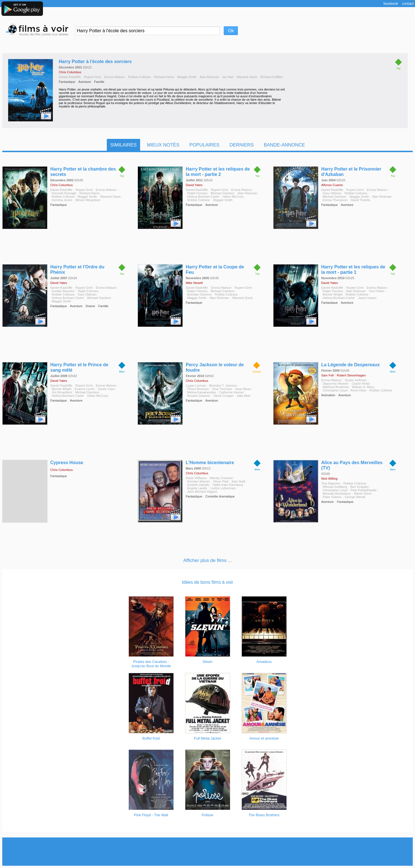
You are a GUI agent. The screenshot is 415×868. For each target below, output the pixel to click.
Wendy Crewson (221, 478)
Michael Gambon (223, 193)
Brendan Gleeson (199, 294)
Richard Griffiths (272, 77)
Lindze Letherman (223, 488)
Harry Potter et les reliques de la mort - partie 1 (353, 270)
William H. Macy (363, 387)
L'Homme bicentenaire (210, 463)
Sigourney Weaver (336, 384)
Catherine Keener (231, 392)
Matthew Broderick (336, 387)
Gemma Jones (62, 200)
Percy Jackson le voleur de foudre (215, 367)
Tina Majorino (331, 483)
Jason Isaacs (367, 298)
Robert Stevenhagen (351, 375)
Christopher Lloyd (335, 390)
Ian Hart (228, 77)
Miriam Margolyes (88, 200)
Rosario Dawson (199, 396)
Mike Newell (194, 283)
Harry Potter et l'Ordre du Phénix (77, 270)
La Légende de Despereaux (350, 365)
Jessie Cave (106, 389)
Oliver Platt (221, 481)
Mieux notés (163, 145)
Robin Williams (196, 478)
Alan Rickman (209, 77)
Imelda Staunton (63, 291)
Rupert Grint (93, 77)
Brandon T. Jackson (223, 385)
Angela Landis (197, 488)
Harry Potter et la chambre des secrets (83, 172)
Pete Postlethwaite (364, 490)
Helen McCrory (233, 197)
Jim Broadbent (62, 392)
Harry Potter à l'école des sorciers (95, 62)
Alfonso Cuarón (332, 185)
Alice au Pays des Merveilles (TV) (352, 465)
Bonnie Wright (333, 294)
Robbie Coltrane (139, 77)
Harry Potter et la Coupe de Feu (215, 270)
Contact (408, 4)
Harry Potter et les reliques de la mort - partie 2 (218, 172)
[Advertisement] (208, 852)
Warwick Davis (247, 77)
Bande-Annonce (284, 145)
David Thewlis (360, 200)
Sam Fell (327, 375)
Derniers (242, 145)
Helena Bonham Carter (203, 197)
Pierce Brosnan (198, 389)
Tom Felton (376, 291)
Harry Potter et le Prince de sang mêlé (79, 367)
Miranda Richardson (337, 494)
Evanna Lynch (85, 389)
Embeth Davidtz (198, 485)
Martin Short (363, 494)
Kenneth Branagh (64, 193)
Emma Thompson (335, 200)
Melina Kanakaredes (201, 392)
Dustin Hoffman (356, 380)
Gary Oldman (332, 193)
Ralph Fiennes (197, 193)
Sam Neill (238, 481)
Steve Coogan (224, 396)
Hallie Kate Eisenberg (228, 485)
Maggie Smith (187, 77)
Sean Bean (243, 389)
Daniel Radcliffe (70, 77)
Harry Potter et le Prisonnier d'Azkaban (351, 172)
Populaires (204, 145)
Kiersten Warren (198, 481)
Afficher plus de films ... (208, 560)
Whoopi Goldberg (335, 487)
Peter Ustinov (332, 497)
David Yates (194, 185)
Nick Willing (329, 479)
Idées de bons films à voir (207, 582)
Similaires (123, 145)
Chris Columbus (70, 72)
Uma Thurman (222, 389)
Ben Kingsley (359, 487)
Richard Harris (164, 77)
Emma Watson (115, 77)
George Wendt (355, 497)
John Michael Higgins (202, 492)
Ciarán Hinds (361, 384)
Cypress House (67, 463)
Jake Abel (243, 396)
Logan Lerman (196, 385)
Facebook (391, 4)
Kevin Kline (358, 390)
